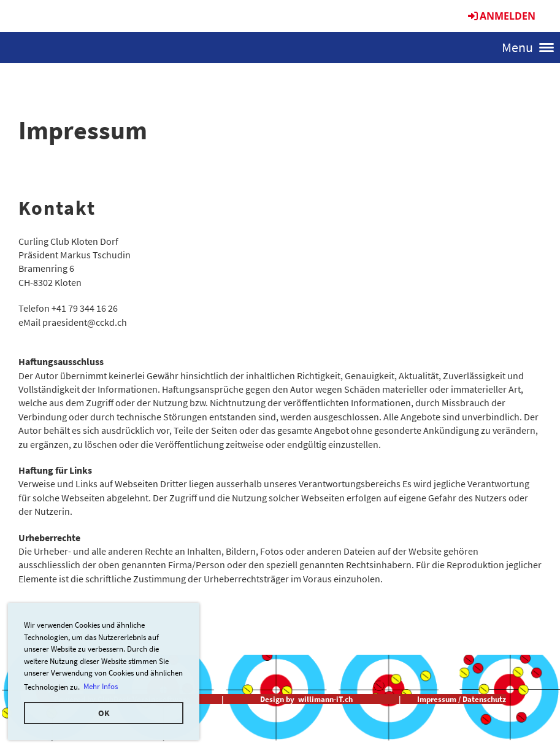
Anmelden (501, 16)
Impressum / (439, 699)
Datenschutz (484, 699)
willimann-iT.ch (325, 699)
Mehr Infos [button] (101, 686)
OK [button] (104, 713)
